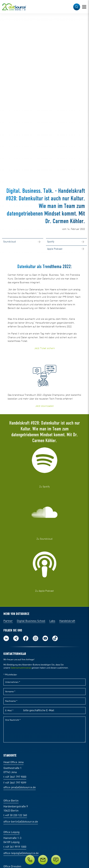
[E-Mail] (43, 860)
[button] (77, 7)
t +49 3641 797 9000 (15, 777)
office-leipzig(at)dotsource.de (21, 853)
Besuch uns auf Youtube (45, 638)
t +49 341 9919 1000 (15, 847)
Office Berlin (11, 801)
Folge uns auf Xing (16, 638)
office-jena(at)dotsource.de (20, 788)
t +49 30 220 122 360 (15, 815)
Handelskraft (67, 621)
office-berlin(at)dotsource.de (21, 822)
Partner (8, 621)
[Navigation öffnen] (84, 7)
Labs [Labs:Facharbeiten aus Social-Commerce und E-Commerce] (52, 621)
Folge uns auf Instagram (35, 638)
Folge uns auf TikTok (55, 638)
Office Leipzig (11, 832)
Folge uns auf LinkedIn (6, 638)
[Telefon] (30, 860)
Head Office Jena (13, 762)
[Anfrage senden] (56, 860)
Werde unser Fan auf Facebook (26, 638)
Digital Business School (31, 621)
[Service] (44, 860)
